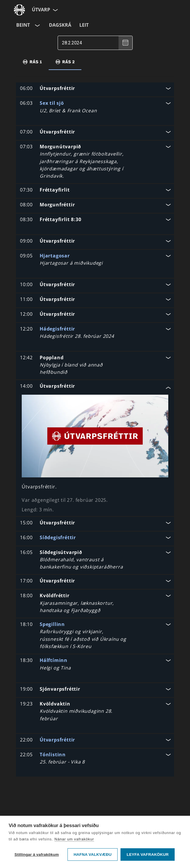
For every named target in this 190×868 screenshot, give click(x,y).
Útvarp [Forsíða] (41, 10)
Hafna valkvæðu (93, 855)
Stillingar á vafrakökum (37, 855)
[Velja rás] (37, 25)
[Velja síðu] (55, 10)
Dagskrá (60, 25)
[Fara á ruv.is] (19, 10)
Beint (23, 25)
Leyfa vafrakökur (148, 855)
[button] (95, 89)
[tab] (32, 62)
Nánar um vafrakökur (74, 839)
